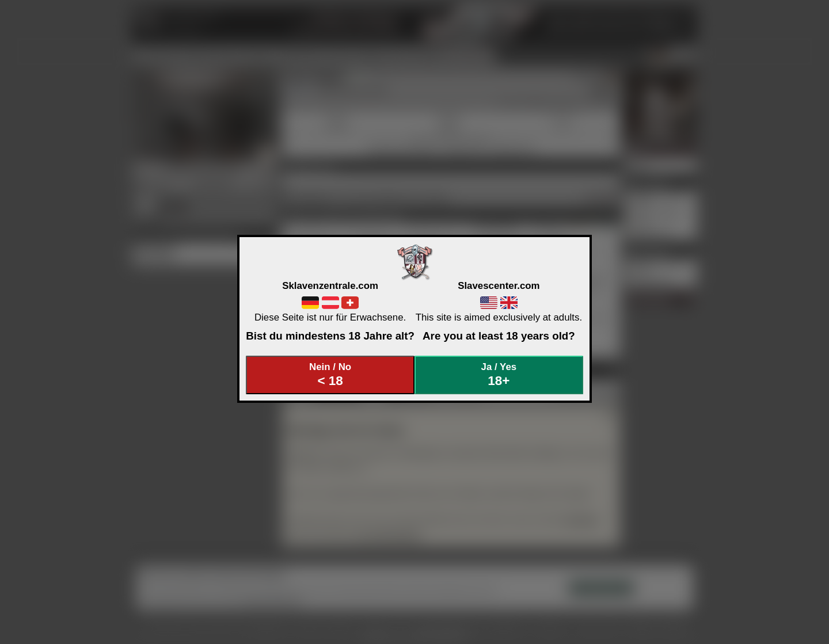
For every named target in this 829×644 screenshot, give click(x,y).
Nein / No (330, 375)
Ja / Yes (499, 375)
